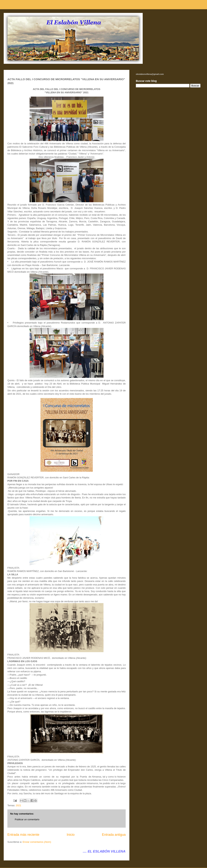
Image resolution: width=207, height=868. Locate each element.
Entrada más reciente (23, 835)
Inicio (71, 835)
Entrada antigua (114, 835)
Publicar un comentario (27, 819)
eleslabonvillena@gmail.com (150, 74)
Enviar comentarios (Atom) (37, 842)
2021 (19, 805)
